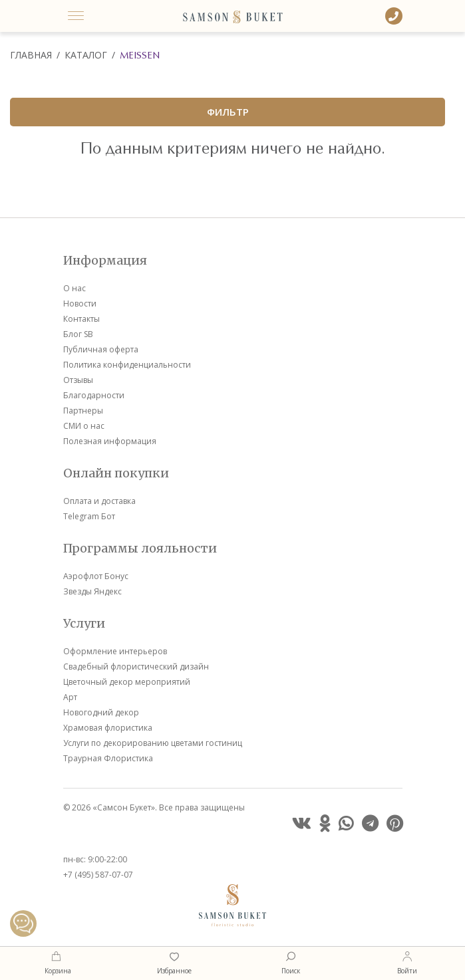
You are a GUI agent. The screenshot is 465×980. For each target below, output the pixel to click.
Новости (80, 304)
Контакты (81, 319)
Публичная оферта (101, 349)
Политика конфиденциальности (127, 365)
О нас (75, 288)
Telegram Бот (89, 516)
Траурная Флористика (108, 758)
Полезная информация (110, 441)
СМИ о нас (84, 426)
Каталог (86, 55)
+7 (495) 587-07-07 (98, 875)
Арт (70, 697)
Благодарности (94, 395)
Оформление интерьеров (115, 651)
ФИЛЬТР (228, 112)
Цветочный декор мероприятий (127, 682)
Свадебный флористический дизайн (136, 667)
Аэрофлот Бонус (96, 576)
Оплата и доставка (99, 501)
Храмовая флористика (108, 728)
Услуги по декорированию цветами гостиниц (153, 743)
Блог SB (78, 334)
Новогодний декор (101, 712)
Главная (31, 55)
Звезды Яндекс (92, 591)
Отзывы (78, 380)
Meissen (140, 55)
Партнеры (83, 411)
